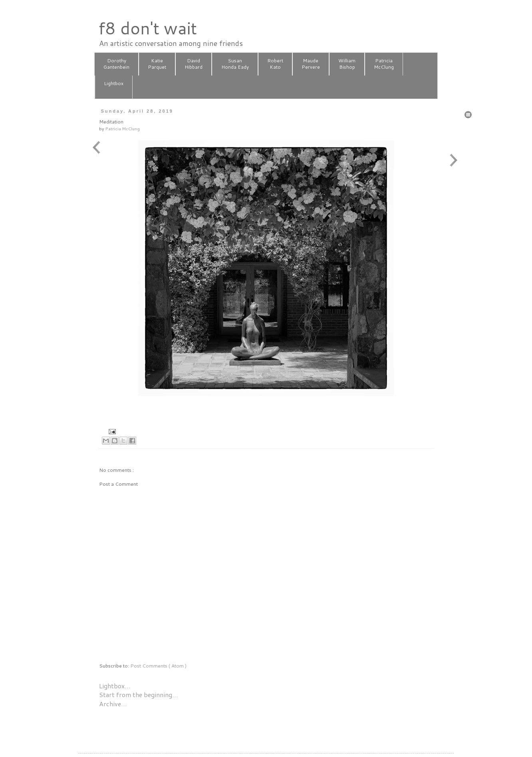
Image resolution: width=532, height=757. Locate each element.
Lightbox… (115, 686)
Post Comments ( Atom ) (158, 666)
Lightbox (114, 87)
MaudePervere (311, 64)
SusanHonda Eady (235, 64)
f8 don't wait (148, 28)
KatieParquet (157, 64)
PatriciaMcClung (384, 64)
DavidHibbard (194, 64)
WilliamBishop (347, 64)
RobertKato (275, 64)
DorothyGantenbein (116, 64)
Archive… (113, 704)
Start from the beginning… (139, 694)
